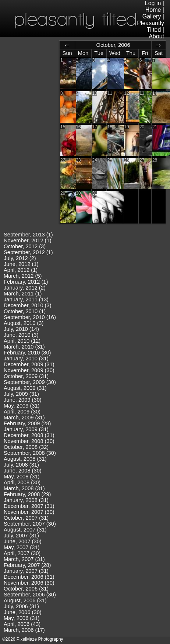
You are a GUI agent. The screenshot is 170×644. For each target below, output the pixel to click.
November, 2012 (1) (28, 240)
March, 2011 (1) (23, 294)
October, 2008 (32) (26, 447)
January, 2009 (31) (26, 429)
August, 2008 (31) (25, 459)
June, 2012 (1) (21, 264)
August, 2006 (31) (25, 600)
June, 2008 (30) (23, 471)
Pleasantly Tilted (150, 26)
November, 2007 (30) (29, 512)
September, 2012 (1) (28, 252)
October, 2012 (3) (25, 246)
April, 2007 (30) (22, 553)
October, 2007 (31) (26, 518)
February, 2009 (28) (27, 423)
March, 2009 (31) (24, 418)
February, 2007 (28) (27, 565)
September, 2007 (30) (30, 524)
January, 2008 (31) (26, 500)
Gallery (152, 16)
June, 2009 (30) (23, 400)
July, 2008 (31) (21, 465)
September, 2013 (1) (28, 235)
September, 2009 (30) (30, 382)
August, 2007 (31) (25, 530)
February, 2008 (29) (27, 494)
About (156, 36)
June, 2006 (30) (23, 612)
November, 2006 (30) (29, 583)
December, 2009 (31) (29, 364)
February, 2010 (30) (27, 353)
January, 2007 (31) (26, 571)
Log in (153, 3)
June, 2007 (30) (23, 541)
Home (153, 10)
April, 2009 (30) (22, 412)
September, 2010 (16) (30, 317)
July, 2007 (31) (21, 536)
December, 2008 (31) (29, 435)
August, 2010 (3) (24, 323)
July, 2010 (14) (21, 329)
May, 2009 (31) (22, 406)
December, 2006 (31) (29, 577)
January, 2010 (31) (26, 359)
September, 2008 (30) (30, 453)
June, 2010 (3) (21, 335)
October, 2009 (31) (26, 376)
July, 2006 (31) (21, 606)
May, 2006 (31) (22, 618)
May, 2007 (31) (22, 547)
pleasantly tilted (75, 19)
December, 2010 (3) (28, 305)
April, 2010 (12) (22, 341)
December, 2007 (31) (29, 506)
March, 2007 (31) (24, 559)
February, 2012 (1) (26, 282)
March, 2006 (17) (24, 630)
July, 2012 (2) (20, 258)
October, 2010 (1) (25, 311)
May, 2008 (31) (22, 477)
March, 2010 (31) (24, 347)
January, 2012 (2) (25, 288)
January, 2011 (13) (26, 300)
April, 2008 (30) (22, 482)
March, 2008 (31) (24, 488)
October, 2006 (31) (26, 589)
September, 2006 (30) (30, 595)
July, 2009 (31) (21, 394)
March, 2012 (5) (23, 276)
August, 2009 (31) (25, 388)
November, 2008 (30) (29, 441)
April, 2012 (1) (21, 270)
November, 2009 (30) (29, 370)
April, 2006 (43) (22, 624)
